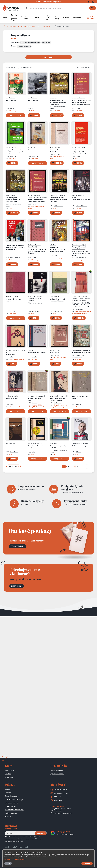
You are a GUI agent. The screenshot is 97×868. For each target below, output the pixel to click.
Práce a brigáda (11, 806)
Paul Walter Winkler (12, 396)
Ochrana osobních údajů (14, 800)
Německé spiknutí (12, 398)
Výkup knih (9, 777)
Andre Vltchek (10, 443)
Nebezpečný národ (14, 200)
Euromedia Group (81, 258)
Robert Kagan (10, 195)
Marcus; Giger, (55, 297)
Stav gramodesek (57, 770)
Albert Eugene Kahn (12, 350)
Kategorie (13, 26)
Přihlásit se (9, 817)
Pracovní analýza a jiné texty (37, 353)
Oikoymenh (57, 154)
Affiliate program (11, 813)
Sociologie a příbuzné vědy (30, 26)
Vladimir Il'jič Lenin (12, 297)
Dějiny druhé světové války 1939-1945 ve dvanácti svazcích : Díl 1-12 (81, 305)
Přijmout (87, 863)
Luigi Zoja (53, 245)
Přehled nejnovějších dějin (59, 447)
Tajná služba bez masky (36, 303)
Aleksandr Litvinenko (79, 249)
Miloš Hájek (54, 443)
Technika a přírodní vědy (14, 18)
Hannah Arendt (55, 148)
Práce (11, 357)
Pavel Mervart (58, 311)
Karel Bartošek (54, 396)
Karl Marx (31, 396)
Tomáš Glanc (76, 443)
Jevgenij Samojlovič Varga (36, 443)
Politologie (47, 26)
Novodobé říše (81, 352)
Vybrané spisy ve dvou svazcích (13, 300)
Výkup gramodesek (57, 774)
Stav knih (8, 774)
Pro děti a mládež (48, 18)
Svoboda (12, 311)
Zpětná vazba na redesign (14, 810)
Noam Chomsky (11, 148)
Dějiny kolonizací (58, 102)
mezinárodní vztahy (24, 46)
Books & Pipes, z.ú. (15, 258)
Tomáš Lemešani (77, 245)
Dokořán (34, 108)
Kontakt (8, 789)
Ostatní (66, 18)
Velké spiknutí (11, 354)
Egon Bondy (32, 350)
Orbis (33, 452)
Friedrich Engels (40, 396)
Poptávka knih (10, 770)
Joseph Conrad (11, 98)
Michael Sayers (55, 350)
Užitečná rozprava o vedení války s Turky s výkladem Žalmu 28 (37, 251)
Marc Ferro (53, 98)
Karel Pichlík (64, 396)
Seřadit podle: (11, 67)
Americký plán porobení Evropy (80, 397)
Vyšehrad (13, 109)
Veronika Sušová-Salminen (58, 195)
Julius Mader (32, 297)
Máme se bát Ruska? (58, 200)
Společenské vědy (26, 18)
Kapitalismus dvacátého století (36, 447)
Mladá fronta (14, 156)
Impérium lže (10, 446)
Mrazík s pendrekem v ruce (81, 102)
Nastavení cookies (11, 803)
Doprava (8, 793)
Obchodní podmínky (12, 796)
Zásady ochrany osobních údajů (14, 841)
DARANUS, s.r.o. (58, 206)
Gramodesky (77, 18)
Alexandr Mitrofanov (78, 98)
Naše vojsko (35, 311)
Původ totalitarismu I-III (58, 151)
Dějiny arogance (57, 249)
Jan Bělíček (84, 443)
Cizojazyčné (38, 18)
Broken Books (14, 452)
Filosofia (34, 357)
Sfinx (11, 405)
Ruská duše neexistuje (79, 446)
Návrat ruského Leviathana (81, 200)
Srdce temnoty (11, 100)
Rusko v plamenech (81, 253)
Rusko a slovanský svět (58, 300)
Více (8, 863)
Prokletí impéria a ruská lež (15, 247)
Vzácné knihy (57, 18)
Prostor (78, 108)
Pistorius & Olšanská (82, 206)
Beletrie (5, 18)
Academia (35, 258)
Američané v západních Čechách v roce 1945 (58, 399)
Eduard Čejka (76, 297)
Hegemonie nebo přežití (15, 152)
